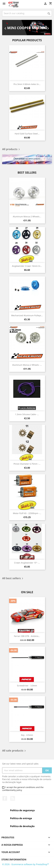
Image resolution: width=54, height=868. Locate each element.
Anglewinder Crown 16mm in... (27, 266)
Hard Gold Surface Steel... (27, 134)
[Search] (27, 13)
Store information (14, 859)
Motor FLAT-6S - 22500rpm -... (27, 513)
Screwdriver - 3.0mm (27, 686)
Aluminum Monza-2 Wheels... (27, 216)
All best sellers (13, 578)
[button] (6, 28)
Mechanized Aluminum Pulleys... (27, 315)
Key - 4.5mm (27, 735)
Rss (13, 798)
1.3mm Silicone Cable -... (27, 414)
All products (12, 149)
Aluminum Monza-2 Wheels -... (27, 365)
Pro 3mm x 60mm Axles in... (27, 84)
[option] (27, 28)
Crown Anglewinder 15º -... (27, 563)
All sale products (14, 751)
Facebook (5, 798)
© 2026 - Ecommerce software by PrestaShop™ (26, 864)
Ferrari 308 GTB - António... (27, 636)
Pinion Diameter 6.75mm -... (27, 464)
